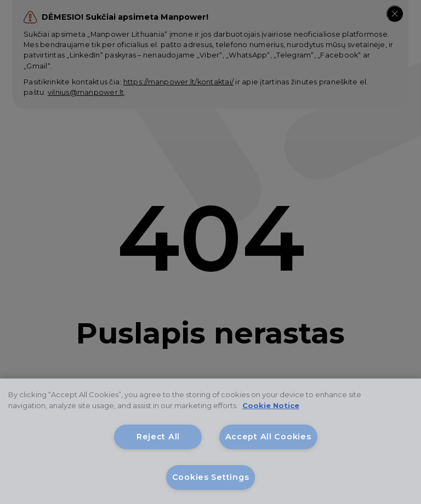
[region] (210, 441)
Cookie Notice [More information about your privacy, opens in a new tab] (271, 405)
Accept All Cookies (268, 437)
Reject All (158, 437)
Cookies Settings (211, 477)
